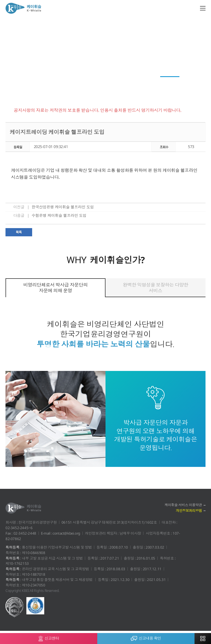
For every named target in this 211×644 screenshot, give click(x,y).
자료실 (194, 81)
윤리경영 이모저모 (141, 81)
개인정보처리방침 (188, 511)
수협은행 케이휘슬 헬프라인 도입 (59, 215)
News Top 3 (44, 81)
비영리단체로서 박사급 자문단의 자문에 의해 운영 (55, 287)
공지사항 (173, 81)
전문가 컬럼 (108, 81)
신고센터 (49, 637)
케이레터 (19, 81)
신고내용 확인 (146, 637)
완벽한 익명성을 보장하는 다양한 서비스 (156, 287)
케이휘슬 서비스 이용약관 (182, 505)
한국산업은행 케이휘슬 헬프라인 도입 (63, 207)
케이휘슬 (23, 8)
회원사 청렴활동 (76, 81)
